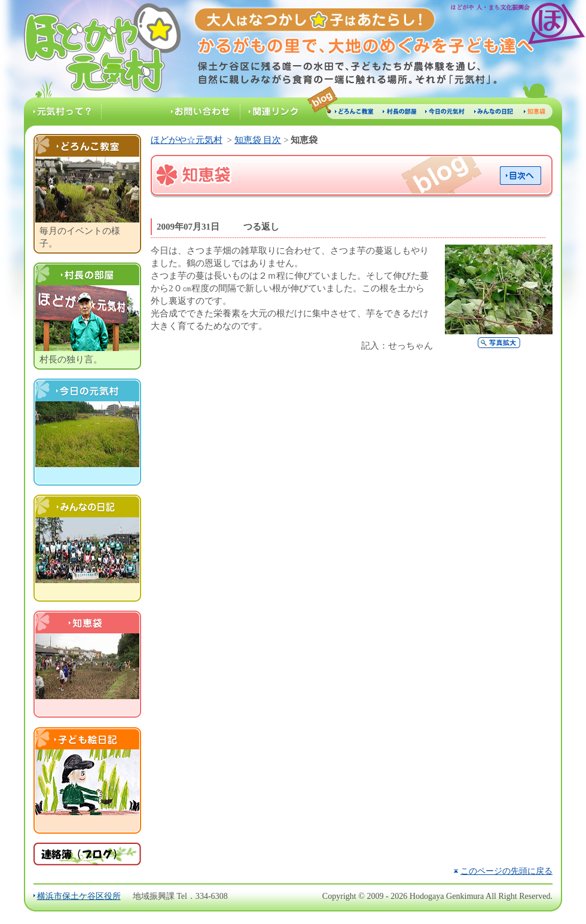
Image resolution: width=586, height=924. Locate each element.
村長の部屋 (87, 274)
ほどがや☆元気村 (91, 49)
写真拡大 (499, 343)
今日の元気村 (87, 390)
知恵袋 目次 (258, 140)
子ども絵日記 (87, 738)
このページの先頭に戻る (506, 871)
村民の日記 (87, 506)
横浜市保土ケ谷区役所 (79, 896)
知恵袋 (87, 622)
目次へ (521, 176)
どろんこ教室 (87, 145)
